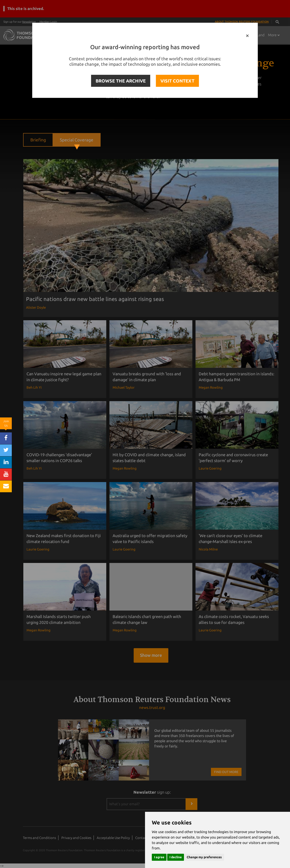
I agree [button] (159, 857)
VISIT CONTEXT (177, 81)
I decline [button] (176, 857)
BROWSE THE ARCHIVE (121, 81)
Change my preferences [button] (204, 857)
